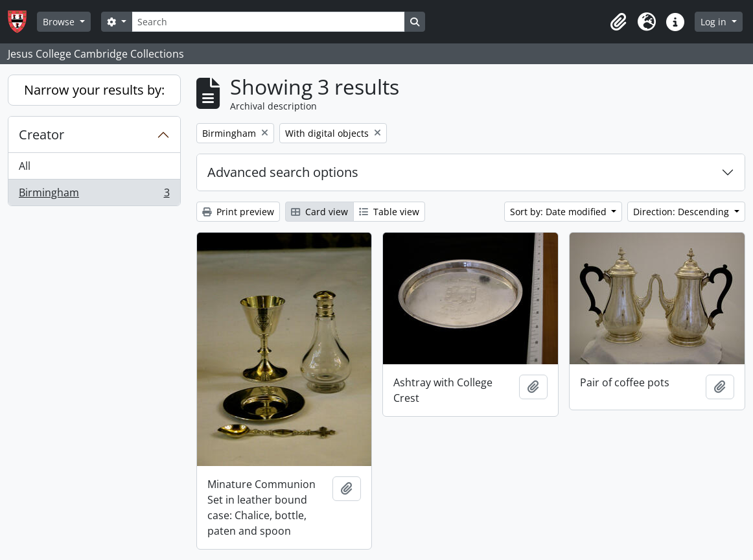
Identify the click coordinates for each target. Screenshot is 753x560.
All (25, 166)
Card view (319, 212)
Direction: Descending (682, 212)
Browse (60, 22)
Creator (41, 134)
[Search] (268, 22)
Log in (715, 22)
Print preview (238, 212)
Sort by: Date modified (560, 212)
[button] (618, 22)
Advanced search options (283, 172)
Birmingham (94, 195)
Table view (389, 212)
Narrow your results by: (94, 90)
